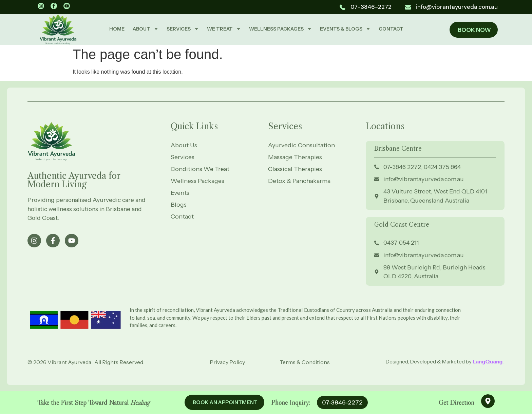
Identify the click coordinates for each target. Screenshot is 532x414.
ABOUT (146, 29)
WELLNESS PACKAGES (280, 29)
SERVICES (183, 29)
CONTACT (391, 29)
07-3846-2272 (342, 402)
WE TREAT (224, 29)
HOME (117, 29)
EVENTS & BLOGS (345, 29)
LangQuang (488, 363)
